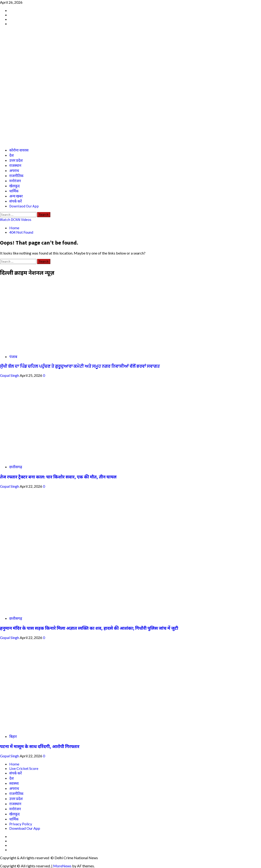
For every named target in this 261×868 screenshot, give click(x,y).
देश (11, 155)
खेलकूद (14, 186)
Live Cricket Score (24, 768)
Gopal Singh (10, 375)
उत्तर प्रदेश (16, 160)
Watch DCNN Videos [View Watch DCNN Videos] (16, 219)
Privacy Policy (21, 824)
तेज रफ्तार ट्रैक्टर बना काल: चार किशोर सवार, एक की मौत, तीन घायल (58, 477)
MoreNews (62, 866)
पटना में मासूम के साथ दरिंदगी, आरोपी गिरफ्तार (40, 747)
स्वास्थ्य (14, 783)
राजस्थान (15, 165)
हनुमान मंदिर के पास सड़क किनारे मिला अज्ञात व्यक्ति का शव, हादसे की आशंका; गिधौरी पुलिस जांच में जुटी (89, 628)
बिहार (13, 736)
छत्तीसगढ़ (16, 467)
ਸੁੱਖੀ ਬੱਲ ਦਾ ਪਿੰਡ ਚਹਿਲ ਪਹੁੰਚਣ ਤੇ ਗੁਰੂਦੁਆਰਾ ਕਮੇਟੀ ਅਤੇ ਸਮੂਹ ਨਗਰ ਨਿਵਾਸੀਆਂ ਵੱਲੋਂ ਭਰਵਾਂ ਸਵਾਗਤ (80, 366)
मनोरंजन (15, 181)
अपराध (14, 171)
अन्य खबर (16, 196)
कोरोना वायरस (19, 150)
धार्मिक (14, 191)
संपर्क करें (16, 201)
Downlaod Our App (24, 206)
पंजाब (13, 357)
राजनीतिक (16, 176)
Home (14, 764)
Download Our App (25, 828)
